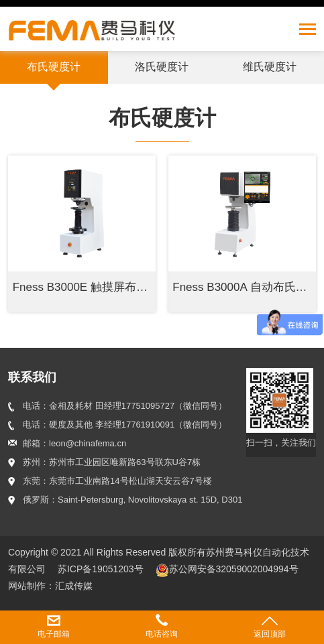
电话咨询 (162, 634)
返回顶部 (270, 634)
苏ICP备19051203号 (102, 569)
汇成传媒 (74, 586)
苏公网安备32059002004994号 (227, 569)
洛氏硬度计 (162, 67)
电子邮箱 (54, 634)
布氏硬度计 (54, 67)
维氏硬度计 (270, 67)
